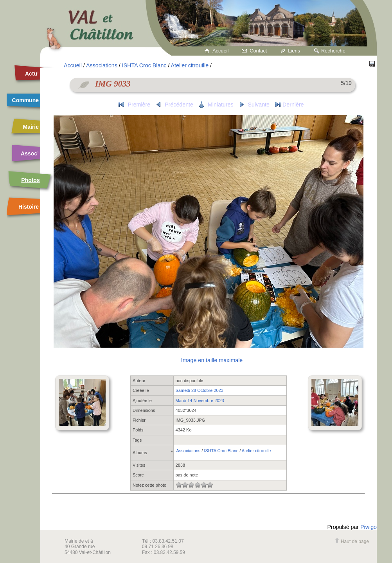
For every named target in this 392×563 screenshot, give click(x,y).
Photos (30, 180)
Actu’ (32, 74)
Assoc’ (30, 153)
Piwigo (369, 527)
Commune (25, 100)
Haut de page (352, 541)
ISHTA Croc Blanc (144, 65)
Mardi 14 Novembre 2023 (200, 401)
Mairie (31, 127)
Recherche (333, 51)
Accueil (220, 51)
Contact (258, 51)
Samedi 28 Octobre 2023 (200, 390)
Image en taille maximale (212, 360)
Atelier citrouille (190, 65)
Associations (102, 65)
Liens (294, 51)
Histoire (29, 207)
